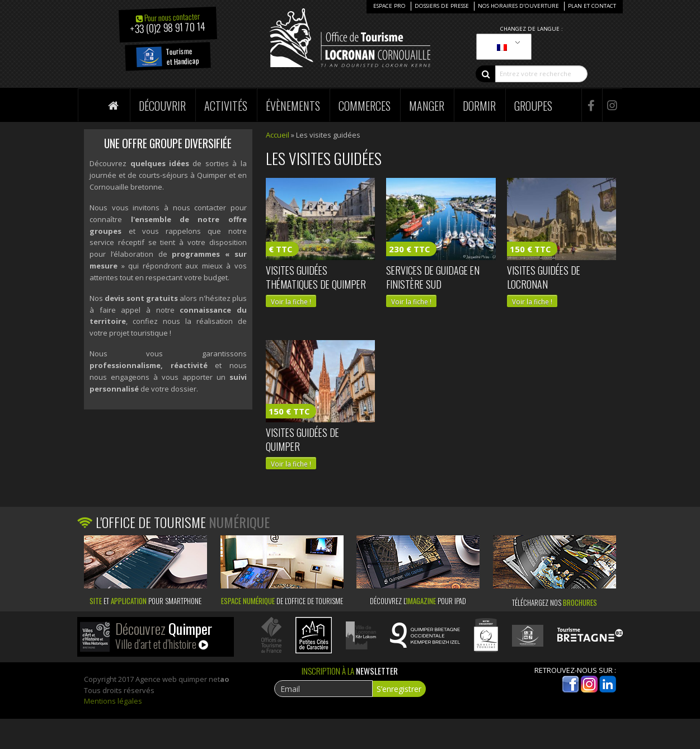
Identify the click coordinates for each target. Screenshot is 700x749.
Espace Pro (389, 6)
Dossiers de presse (442, 6)
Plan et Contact (592, 6)
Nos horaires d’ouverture (518, 6)
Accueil (278, 135)
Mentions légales (113, 701)
